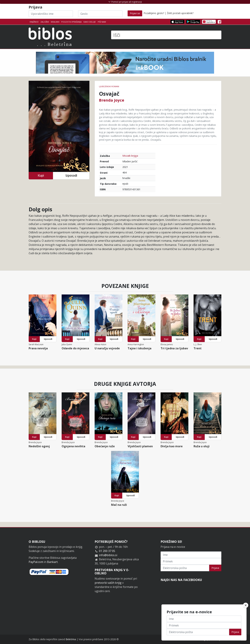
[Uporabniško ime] (51, 14)
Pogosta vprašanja (71, 22)
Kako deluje (90, 22)
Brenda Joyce (112, 100)
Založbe (45, 22)
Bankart (52, 562)
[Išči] (166, 35)
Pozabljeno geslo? (154, 13)
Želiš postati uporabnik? (180, 13)
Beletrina (71, 639)
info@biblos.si (108, 555)
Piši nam (102, 22)
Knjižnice (34, 22)
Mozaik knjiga (130, 156)
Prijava (215, 568)
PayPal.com (36, 562)
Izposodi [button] (71, 175)
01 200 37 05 (107, 551)
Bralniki (55, 22)
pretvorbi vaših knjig (108, 583)
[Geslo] (100, 14)
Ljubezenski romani (109, 86)
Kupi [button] (41, 175)
